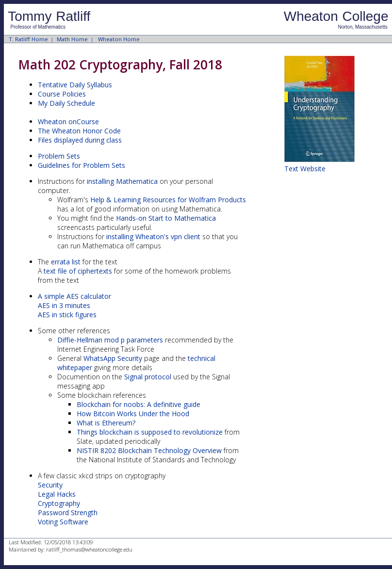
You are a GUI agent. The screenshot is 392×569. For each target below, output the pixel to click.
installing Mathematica (123, 181)
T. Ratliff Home (28, 39)
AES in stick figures (67, 315)
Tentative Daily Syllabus (75, 85)
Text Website (305, 169)
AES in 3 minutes (64, 305)
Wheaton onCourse (68, 122)
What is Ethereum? (106, 423)
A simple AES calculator (74, 296)
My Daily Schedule (66, 103)
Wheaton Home (119, 39)
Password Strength (68, 512)
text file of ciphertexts (78, 271)
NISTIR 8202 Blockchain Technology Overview (149, 450)
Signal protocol (148, 377)
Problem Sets (59, 156)
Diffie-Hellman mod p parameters (110, 340)
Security (50, 485)
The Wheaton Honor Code (79, 131)
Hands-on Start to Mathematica (166, 218)
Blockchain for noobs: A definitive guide (139, 404)
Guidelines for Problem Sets (82, 165)
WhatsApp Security (113, 358)
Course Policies (62, 94)
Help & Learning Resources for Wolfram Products (168, 200)
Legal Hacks (57, 494)
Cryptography (59, 503)
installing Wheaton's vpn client (153, 236)
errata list (66, 262)
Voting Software (63, 522)
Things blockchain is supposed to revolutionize (150, 432)
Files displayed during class (80, 140)
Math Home (72, 39)
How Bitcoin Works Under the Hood (133, 414)
